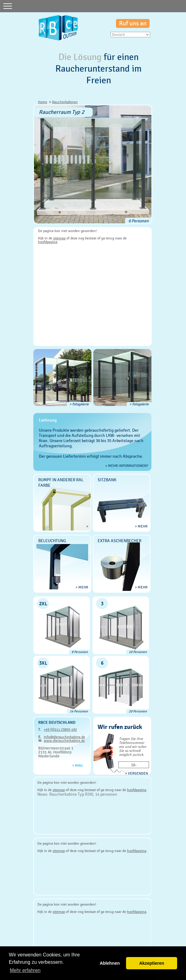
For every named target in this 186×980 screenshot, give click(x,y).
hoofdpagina (48, 242)
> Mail (78, 765)
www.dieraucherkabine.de (64, 741)
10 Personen (138, 652)
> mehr (141, 526)
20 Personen (138, 711)
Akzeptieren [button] (152, 963)
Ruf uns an (133, 23)
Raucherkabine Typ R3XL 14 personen (83, 794)
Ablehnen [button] (110, 963)
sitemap (59, 238)
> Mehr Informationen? (127, 466)
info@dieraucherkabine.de (64, 737)
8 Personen (80, 652)
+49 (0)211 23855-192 (60, 730)
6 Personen (139, 221)
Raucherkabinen (65, 102)
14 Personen (79, 711)
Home (43, 102)
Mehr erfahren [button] (25, 970)
